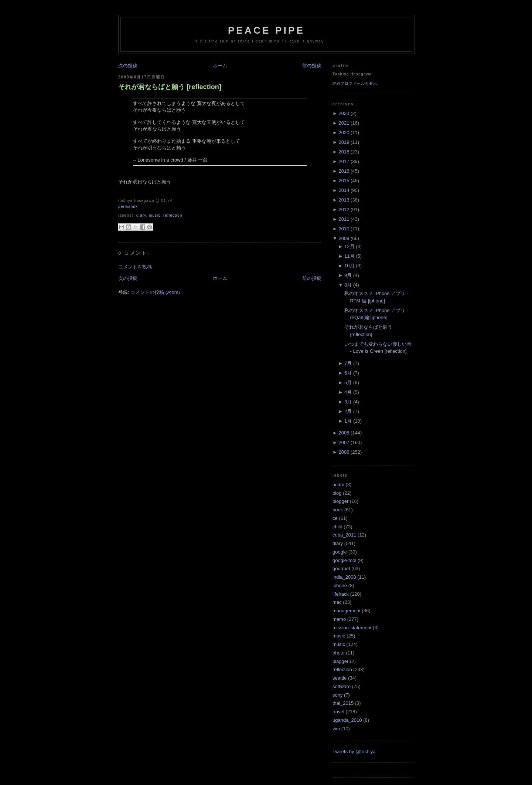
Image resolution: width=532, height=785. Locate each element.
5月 (348, 383)
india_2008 (344, 577)
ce (335, 518)
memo (339, 619)
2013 (344, 200)
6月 (348, 373)
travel (338, 712)
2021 (344, 123)
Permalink (128, 207)
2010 (344, 229)
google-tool (344, 560)
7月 (348, 363)
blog (337, 493)
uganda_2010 (347, 720)
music (155, 215)
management (347, 611)
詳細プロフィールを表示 (355, 83)
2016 (344, 171)
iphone (340, 586)
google (340, 552)
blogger (340, 501)
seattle (340, 678)
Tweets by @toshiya (354, 752)
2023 (344, 113)
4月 (348, 392)
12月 (349, 246)
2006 (344, 452)
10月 (349, 266)
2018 (344, 152)
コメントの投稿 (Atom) (155, 292)
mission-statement (352, 628)
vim (336, 729)
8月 (348, 285)
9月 (348, 275)
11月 (349, 256)
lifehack (341, 594)
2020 (344, 133)
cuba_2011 (344, 535)
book (338, 510)
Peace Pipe (266, 30)
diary (141, 215)
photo (339, 653)
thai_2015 (343, 703)
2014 (344, 190)
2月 (348, 411)
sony (337, 695)
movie (339, 636)
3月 (348, 402)
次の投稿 (128, 66)
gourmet (341, 569)
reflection (173, 215)
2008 (344, 433)
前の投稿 (312, 66)
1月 (348, 421)
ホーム (220, 66)
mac (337, 602)
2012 (344, 209)
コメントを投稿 (135, 267)
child (337, 527)
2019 (344, 142)
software (342, 686)
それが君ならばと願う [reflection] (170, 87)
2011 (344, 219)
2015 (344, 181)
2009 (344, 238)
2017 (344, 161)
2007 (344, 442)
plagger (340, 661)
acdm (338, 485)
